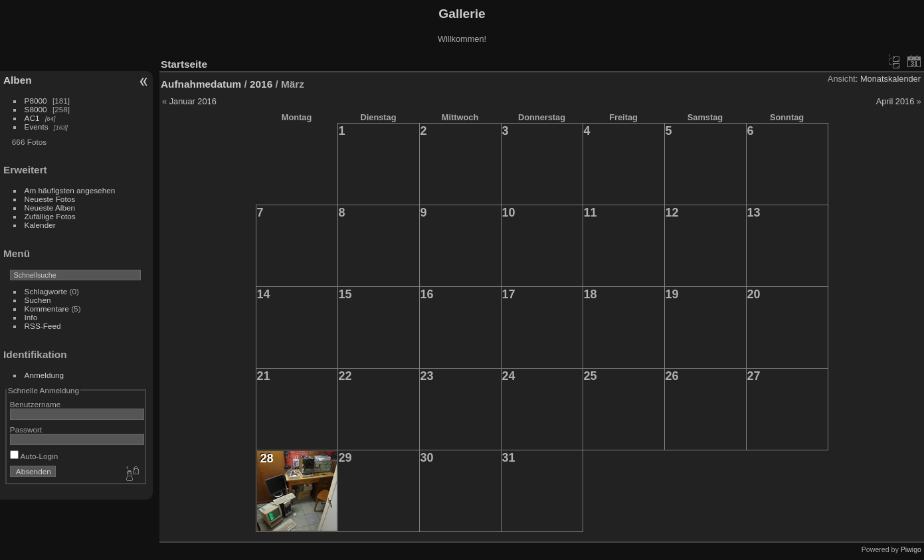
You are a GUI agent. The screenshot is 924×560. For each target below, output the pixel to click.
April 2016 (895, 101)
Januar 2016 (193, 101)
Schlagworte (46, 291)
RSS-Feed (43, 326)
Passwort (26, 429)
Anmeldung (45, 375)
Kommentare (47, 309)
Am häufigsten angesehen (70, 190)
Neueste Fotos (50, 199)
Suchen (38, 300)
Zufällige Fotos (50, 216)
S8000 (36, 109)
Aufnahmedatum (201, 84)
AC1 (32, 118)
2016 (261, 84)
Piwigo (911, 549)
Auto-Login (34, 456)
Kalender (40, 225)
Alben (18, 80)
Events (37, 127)
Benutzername (36, 404)
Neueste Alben (50, 208)
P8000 (36, 101)
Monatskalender (890, 79)
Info (31, 317)
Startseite (184, 64)
